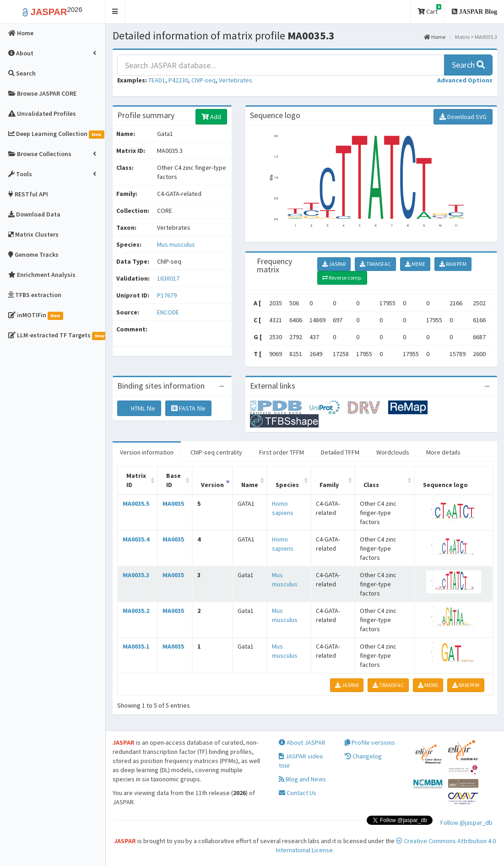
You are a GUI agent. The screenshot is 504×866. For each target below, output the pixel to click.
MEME (415, 264)
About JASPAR (302, 742)
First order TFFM (282, 452)
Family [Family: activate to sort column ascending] (329, 485)
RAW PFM (453, 264)
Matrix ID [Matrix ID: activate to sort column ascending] (136, 480)
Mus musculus (176, 244)
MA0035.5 (136, 503)
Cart (429, 10)
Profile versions (370, 742)
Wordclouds (393, 452)
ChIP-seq (203, 80)
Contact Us (298, 793)
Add (211, 117)
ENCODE (168, 312)
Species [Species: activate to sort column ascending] (287, 485)
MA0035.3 (136, 575)
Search (468, 65)
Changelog (363, 756)
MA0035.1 (136, 646)
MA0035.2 (136, 611)
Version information (147, 452)
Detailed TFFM (340, 452)
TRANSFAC (375, 264)
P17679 (168, 295)
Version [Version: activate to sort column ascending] (212, 485)
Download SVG (463, 117)
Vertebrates (236, 80)
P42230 (178, 80)
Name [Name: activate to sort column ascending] (250, 485)
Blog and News (302, 779)
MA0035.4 (136, 539)
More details (443, 452)
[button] (115, 12)
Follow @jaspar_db (466, 823)
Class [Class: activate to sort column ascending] (371, 485)
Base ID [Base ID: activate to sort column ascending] (173, 480)
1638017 (168, 278)
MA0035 (173, 503)
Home (435, 37)
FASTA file (188, 408)
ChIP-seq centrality (216, 452)
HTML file (139, 408)
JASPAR (334, 264)
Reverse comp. (342, 278)
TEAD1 (157, 80)
